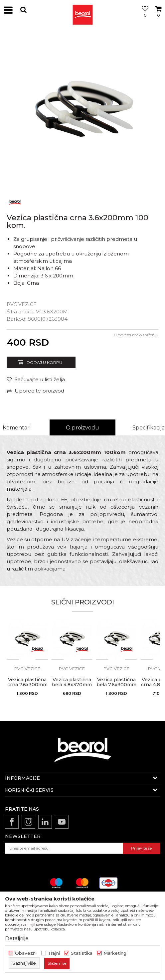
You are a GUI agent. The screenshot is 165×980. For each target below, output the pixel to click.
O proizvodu (82, 428)
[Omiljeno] (143, 18)
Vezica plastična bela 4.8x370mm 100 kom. (72, 685)
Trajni (54, 953)
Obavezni (26, 953)
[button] (23, 10)
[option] (82, 111)
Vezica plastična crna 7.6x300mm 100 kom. (27, 685)
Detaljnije (17, 938)
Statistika (82, 953)
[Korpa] (158, 18)
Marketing (115, 953)
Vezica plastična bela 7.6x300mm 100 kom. (116, 685)
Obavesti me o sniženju (136, 335)
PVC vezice (22, 304)
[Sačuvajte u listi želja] (36, 379)
